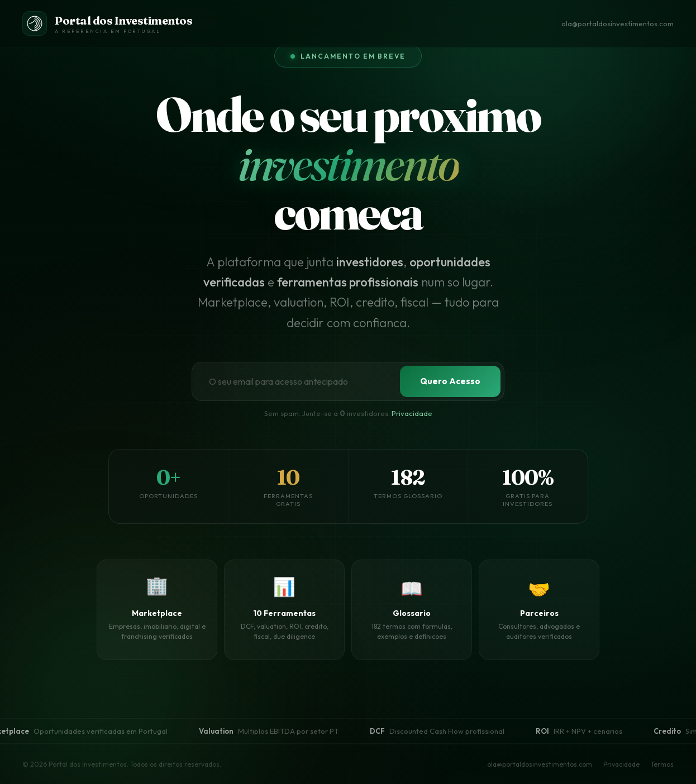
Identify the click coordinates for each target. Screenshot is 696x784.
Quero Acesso (450, 381)
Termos (662, 764)
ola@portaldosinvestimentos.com (618, 23)
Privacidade (412, 413)
